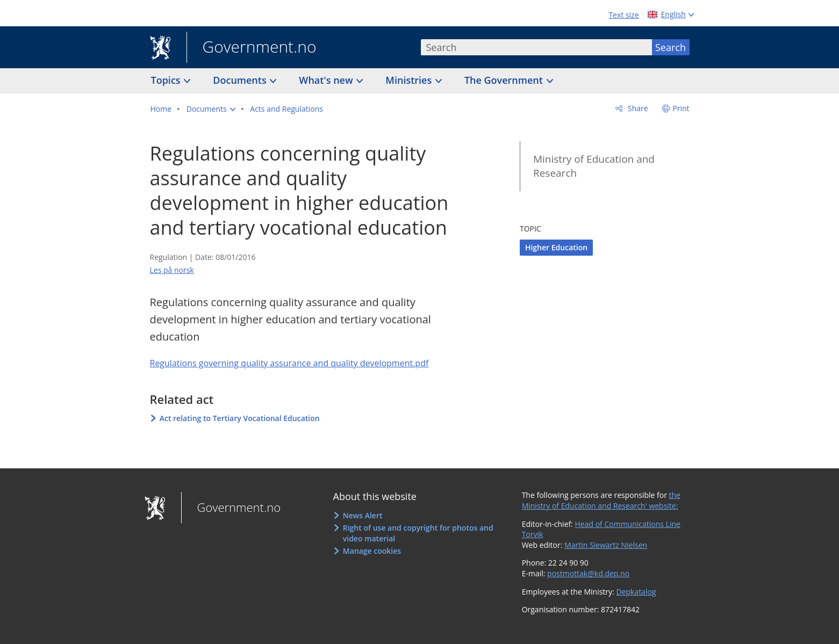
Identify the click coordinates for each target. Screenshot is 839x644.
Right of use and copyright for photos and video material (418, 533)
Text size (623, 15)
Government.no (252, 48)
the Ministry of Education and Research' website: (601, 500)
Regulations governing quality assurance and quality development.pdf (289, 363)
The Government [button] (505, 80)
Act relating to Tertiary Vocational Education (240, 418)
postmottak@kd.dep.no (588, 573)
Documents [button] (241, 80)
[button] (211, 109)
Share (637, 108)
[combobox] (536, 47)
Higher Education (556, 247)
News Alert (363, 515)
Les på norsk (172, 270)
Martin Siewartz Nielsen (606, 545)
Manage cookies (372, 551)
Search (671, 47)
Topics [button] (167, 80)
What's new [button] (327, 80)
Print (681, 108)
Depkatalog (636, 592)
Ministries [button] (410, 80)
